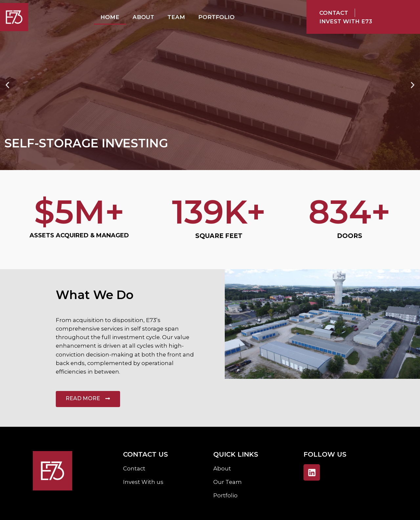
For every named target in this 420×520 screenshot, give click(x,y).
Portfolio (216, 17)
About (143, 17)
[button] (7, 85)
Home (110, 17)
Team (176, 17)
